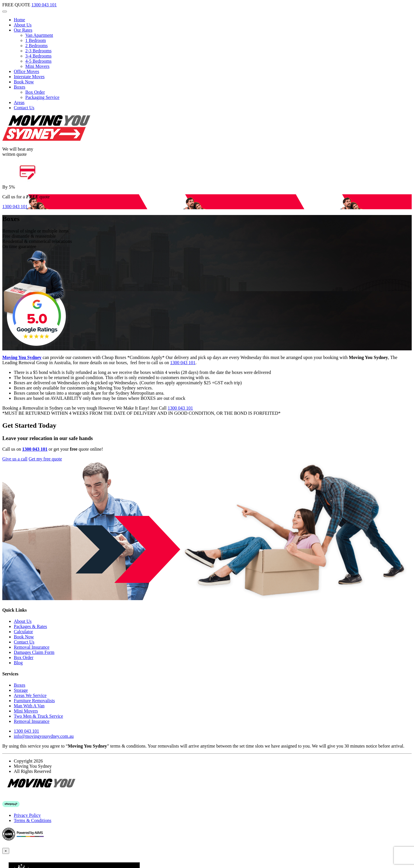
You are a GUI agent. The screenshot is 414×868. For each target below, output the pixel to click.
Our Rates (23, 30)
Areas (19, 102)
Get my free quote (45, 459)
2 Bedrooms (37, 46)
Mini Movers (37, 66)
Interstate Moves (29, 77)
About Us (23, 25)
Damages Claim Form (34, 652)
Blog (18, 663)
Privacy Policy (27, 815)
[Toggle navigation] (5, 11)
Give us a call (15, 459)
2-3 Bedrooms (38, 51)
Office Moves (26, 71)
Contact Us (24, 108)
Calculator (23, 632)
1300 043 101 (44, 5)
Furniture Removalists (34, 701)
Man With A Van (29, 706)
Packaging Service (42, 97)
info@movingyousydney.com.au (44, 736)
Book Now (24, 82)
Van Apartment (39, 35)
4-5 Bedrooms (38, 61)
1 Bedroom (36, 40)
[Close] (6, 851)
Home (19, 20)
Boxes (20, 87)
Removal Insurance (32, 647)
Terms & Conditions (32, 820)
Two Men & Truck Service (38, 716)
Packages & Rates (30, 626)
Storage (21, 690)
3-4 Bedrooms (38, 56)
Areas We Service (30, 695)
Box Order (35, 92)
